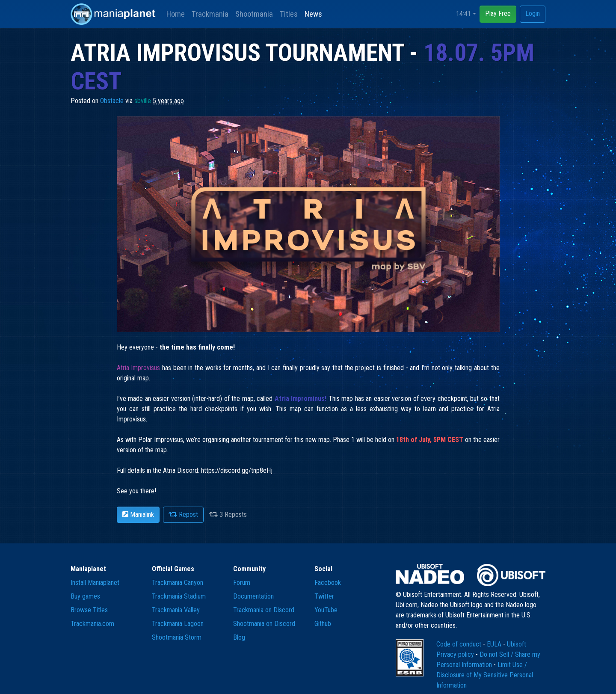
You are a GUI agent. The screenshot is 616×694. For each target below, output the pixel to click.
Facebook (328, 583)
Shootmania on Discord (264, 624)
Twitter (324, 596)
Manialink (138, 515)
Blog (239, 637)
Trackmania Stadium (179, 596)
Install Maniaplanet (95, 583)
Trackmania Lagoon (178, 624)
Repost (183, 515)
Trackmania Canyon (178, 583)
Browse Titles (89, 610)
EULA (495, 644)
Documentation (253, 596)
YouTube (326, 610)
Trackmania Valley (176, 610)
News (313, 14)
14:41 (463, 14)
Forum (242, 583)
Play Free (498, 13)
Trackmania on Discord (264, 610)
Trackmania (210, 14)
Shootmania (254, 14)
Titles (289, 14)
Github (323, 624)
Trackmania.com (92, 624)
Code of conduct (460, 644)
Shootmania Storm (177, 637)
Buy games (85, 596)
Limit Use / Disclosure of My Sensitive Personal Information (485, 675)
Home (176, 14)
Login (533, 13)
